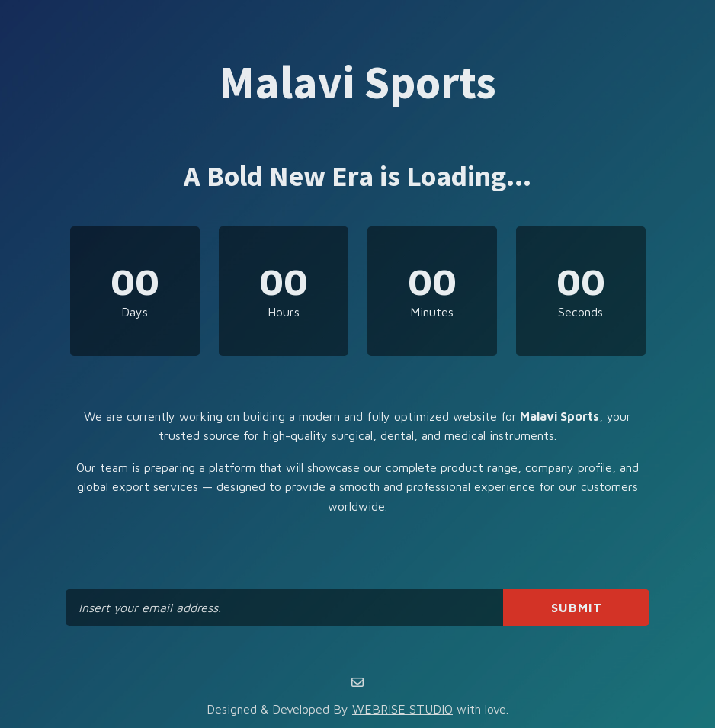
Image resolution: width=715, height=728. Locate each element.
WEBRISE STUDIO (402, 709)
